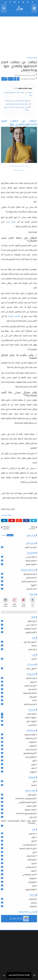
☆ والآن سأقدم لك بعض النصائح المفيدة (17, 104)
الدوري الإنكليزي (30, 642)
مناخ (34, 886)
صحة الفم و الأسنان (28, 582)
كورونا (33, 585)
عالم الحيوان (31, 856)
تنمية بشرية (31, 714)
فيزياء (33, 864)
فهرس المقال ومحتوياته (23, 88)
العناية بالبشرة (30, 561)
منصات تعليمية (30, 810)
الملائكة (32, 907)
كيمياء (33, 871)
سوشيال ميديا (30, 757)
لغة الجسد (32, 725)
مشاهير (33, 746)
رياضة (33, 646)
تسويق (33, 682)
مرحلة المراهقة (30, 629)
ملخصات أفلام (30, 548)
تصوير (33, 765)
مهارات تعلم (31, 722)
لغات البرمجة (31, 806)
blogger (4, 535)
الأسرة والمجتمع (30, 754)
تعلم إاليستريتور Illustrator (26, 814)
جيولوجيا (32, 879)
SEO (34, 701)
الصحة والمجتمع (30, 574)
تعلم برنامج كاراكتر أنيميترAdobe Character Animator (18, 822)
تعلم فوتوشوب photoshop (26, 799)
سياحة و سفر (31, 750)
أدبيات (33, 659)
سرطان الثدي (11, 222)
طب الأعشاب (31, 589)
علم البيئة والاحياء (29, 845)
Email (4, 79)
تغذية (33, 785)
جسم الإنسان (31, 867)
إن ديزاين (32, 817)
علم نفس (32, 834)
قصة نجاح (32, 690)
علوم (34, 838)
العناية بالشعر (31, 565)
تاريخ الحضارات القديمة (27, 849)
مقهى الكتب (31, 669)
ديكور (33, 768)
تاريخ (34, 852)
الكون (33, 841)
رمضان (33, 903)
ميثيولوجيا (32, 882)
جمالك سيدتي (6, 515)
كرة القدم (32, 650)
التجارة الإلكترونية (29, 693)
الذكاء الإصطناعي (29, 875)
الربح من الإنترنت (30, 686)
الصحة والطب (31, 578)
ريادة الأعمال (31, 678)
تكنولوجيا (32, 742)
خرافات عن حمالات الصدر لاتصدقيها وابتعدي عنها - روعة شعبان (19, 66)
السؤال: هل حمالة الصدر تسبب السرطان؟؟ (17, 101)
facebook (10, 535)
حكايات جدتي (31, 625)
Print (11, 79)
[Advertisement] (19, 37)
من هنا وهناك (30, 739)
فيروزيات (32, 772)
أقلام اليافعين (30, 633)
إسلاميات (32, 899)
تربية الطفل (31, 621)
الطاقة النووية (30, 890)
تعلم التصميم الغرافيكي (27, 802)
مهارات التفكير (30, 718)
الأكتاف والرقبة (14, 316)
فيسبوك (32, 697)
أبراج (34, 761)
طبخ (34, 782)
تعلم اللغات (31, 795)
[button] (19, 919)
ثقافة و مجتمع (30, 735)
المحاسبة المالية (30, 705)
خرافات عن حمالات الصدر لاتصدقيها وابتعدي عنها (19, 122)
